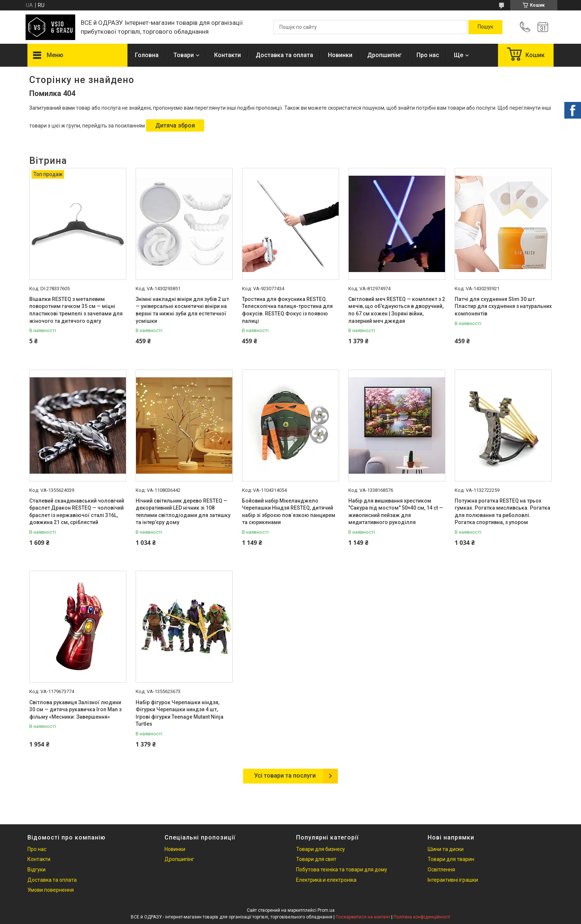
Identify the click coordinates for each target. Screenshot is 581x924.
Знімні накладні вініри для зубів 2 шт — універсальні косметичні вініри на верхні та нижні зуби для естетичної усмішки (182, 310)
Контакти (228, 55)
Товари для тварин (451, 859)
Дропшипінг (384, 55)
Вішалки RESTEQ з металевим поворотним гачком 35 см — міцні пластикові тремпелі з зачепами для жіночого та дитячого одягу (76, 310)
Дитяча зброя (175, 125)
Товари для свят (316, 859)
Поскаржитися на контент (363, 917)
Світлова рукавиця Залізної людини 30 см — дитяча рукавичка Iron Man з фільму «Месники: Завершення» (75, 710)
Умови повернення (51, 890)
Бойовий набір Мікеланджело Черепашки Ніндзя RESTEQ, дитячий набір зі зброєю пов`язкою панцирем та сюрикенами (289, 512)
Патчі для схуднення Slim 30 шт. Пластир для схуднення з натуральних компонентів (503, 306)
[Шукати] (485, 27)
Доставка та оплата (284, 55)
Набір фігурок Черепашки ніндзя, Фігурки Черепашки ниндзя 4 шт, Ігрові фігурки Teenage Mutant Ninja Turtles (180, 713)
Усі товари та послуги (285, 776)
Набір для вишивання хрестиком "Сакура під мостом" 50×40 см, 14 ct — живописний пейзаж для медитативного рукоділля (396, 512)
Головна (147, 55)
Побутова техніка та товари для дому (342, 870)
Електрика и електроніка (326, 880)
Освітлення (441, 870)
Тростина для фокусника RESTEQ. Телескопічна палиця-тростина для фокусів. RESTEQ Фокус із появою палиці (287, 310)
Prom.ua (326, 910)
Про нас (428, 55)
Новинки (340, 55)
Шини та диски (446, 849)
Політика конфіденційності (422, 917)
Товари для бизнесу (321, 849)
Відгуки (36, 870)
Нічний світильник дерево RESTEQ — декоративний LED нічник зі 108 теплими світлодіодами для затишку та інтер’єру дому (183, 512)
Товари (184, 55)
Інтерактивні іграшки (453, 880)
